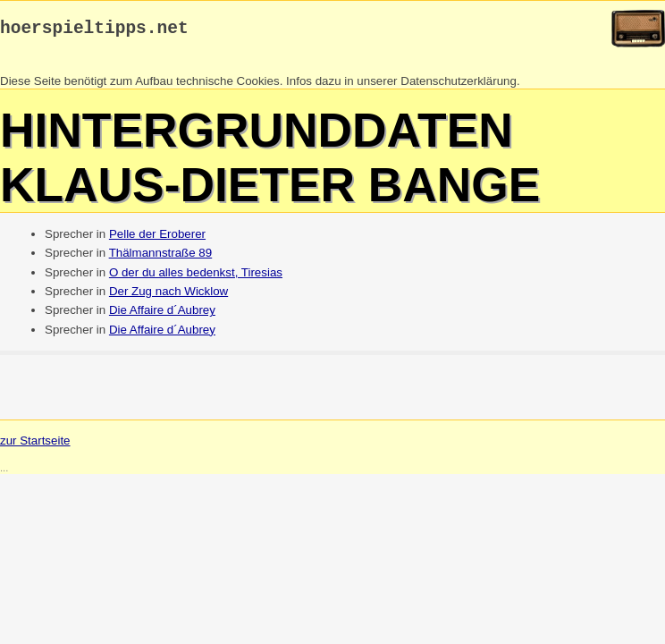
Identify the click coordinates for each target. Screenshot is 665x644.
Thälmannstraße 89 (161, 257)
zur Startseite (35, 445)
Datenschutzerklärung (459, 85)
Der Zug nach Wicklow (168, 296)
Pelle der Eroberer (157, 238)
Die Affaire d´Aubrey (162, 314)
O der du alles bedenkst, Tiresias (196, 277)
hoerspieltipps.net (94, 31)
